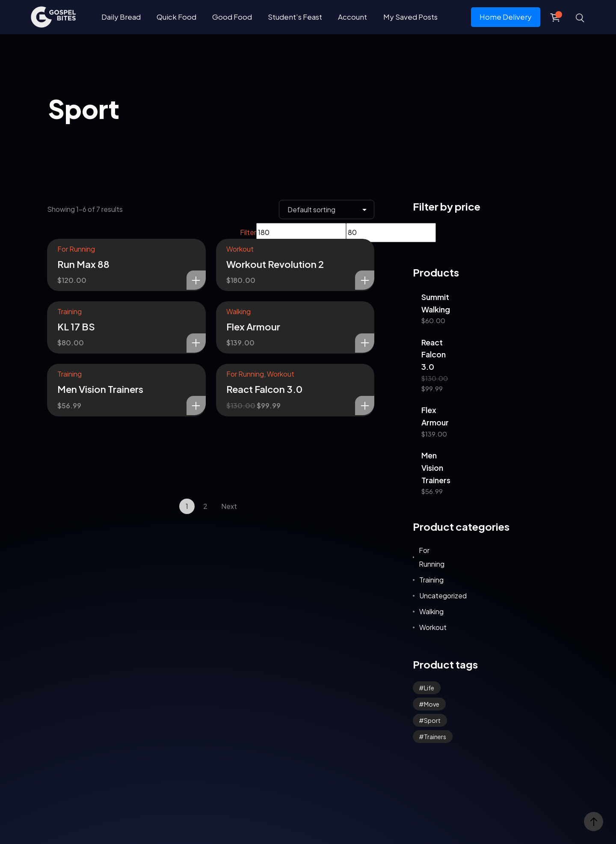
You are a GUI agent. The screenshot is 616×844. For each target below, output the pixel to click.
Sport (432, 720)
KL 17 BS (76, 327)
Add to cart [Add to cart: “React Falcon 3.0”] (365, 406)
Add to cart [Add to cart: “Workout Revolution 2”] (365, 280)
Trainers (435, 737)
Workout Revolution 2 (275, 264)
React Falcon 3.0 (264, 389)
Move (432, 704)
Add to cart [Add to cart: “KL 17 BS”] (196, 343)
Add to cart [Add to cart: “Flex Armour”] (365, 343)
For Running (76, 249)
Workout (240, 249)
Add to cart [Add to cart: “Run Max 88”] (196, 280)
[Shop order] (327, 210)
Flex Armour (253, 327)
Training (70, 311)
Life (429, 688)
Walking (238, 311)
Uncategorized (443, 596)
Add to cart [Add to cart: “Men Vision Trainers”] (196, 406)
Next (229, 506)
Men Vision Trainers (100, 389)
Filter (248, 232)
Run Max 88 (83, 264)
